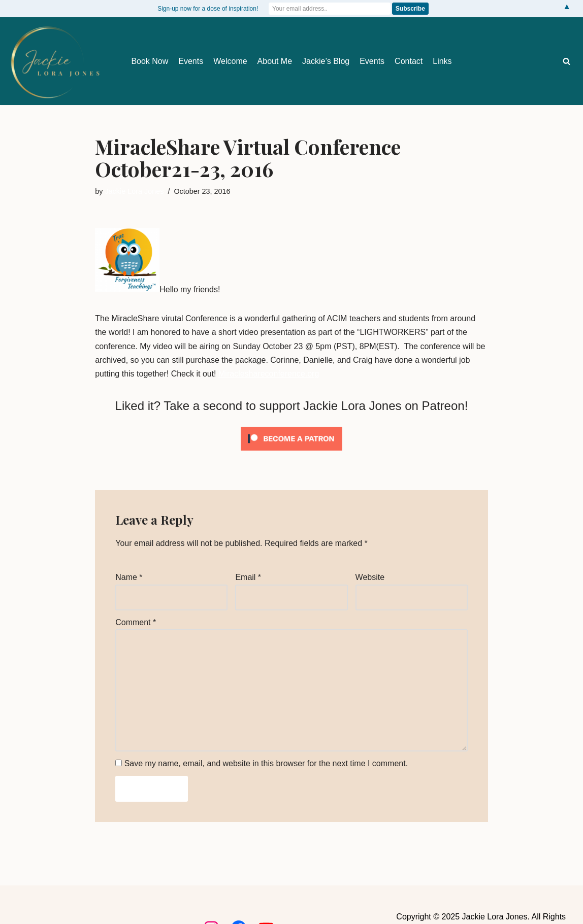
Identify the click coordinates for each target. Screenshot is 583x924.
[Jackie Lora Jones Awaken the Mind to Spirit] (55, 62)
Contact (409, 61)
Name (129, 577)
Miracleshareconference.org (269, 374)
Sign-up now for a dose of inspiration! (208, 9)
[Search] (566, 61)
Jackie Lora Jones (134, 191)
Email (248, 577)
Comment (136, 622)
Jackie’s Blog (326, 61)
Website (370, 577)
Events (191, 61)
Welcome (230, 61)
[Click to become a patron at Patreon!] (291, 453)
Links (442, 61)
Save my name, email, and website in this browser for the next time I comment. (266, 763)
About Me (275, 61)
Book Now (150, 61)
